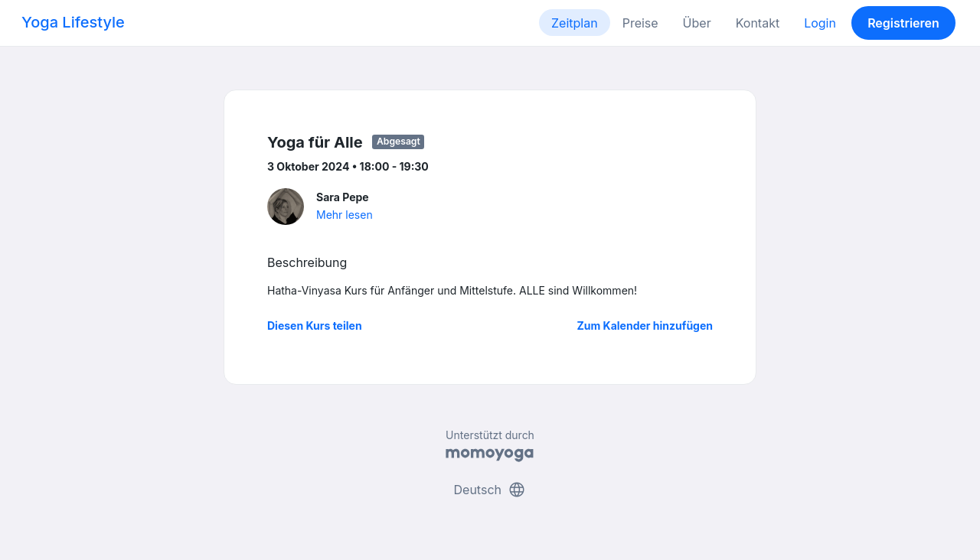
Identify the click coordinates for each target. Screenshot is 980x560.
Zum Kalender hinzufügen (645, 326)
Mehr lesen (345, 215)
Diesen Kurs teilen (315, 326)
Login (820, 23)
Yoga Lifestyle (73, 22)
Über (697, 23)
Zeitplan (575, 23)
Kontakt (758, 23)
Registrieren (903, 23)
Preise (640, 23)
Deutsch (490, 490)
